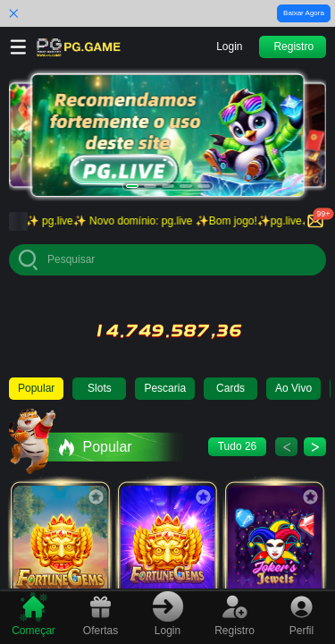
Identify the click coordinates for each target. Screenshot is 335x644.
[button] (230, 47)
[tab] (33, 615)
